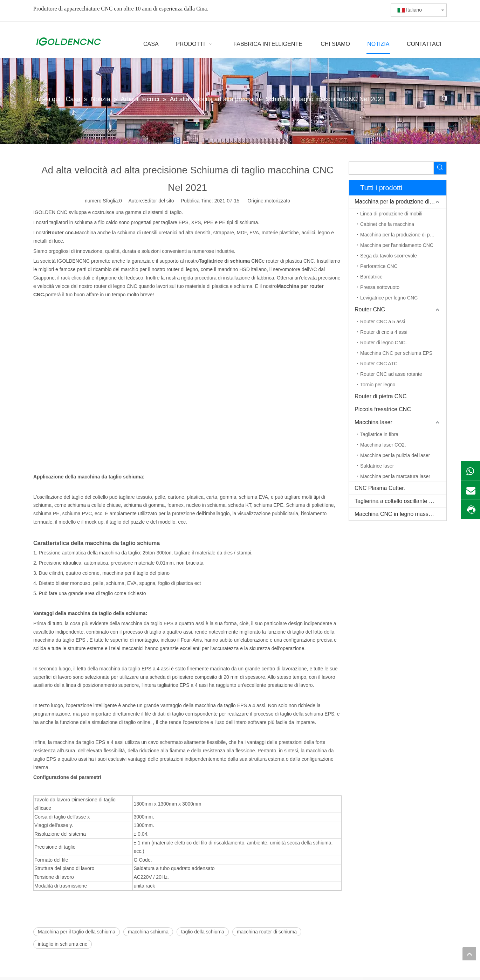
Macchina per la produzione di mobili (400, 202)
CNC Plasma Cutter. (380, 488)
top (469, 954)
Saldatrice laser (377, 466)
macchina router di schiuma (267, 932)
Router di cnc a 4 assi (384, 332)
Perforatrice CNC (379, 266)
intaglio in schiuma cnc (63, 944)
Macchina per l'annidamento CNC (397, 245)
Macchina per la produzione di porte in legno (403, 235)
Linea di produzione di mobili (391, 214)
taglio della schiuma (203, 932)
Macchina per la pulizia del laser (395, 455)
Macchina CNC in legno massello (396, 514)
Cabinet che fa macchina (387, 224)
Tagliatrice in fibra (379, 434)
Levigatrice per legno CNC (389, 298)
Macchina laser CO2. (383, 445)
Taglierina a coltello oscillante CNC (398, 501)
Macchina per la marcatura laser (395, 476)
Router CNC (370, 309)
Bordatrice (371, 277)
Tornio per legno (378, 385)
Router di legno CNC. (383, 343)
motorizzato (277, 201)
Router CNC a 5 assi (383, 322)
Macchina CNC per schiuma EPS (396, 353)
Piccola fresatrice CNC (383, 409)
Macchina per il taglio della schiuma (77, 932)
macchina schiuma (148, 932)
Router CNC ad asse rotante (391, 374)
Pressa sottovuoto (380, 287)
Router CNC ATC (379, 364)
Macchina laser (373, 422)
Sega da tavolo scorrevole (389, 256)
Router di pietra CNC (381, 396)
